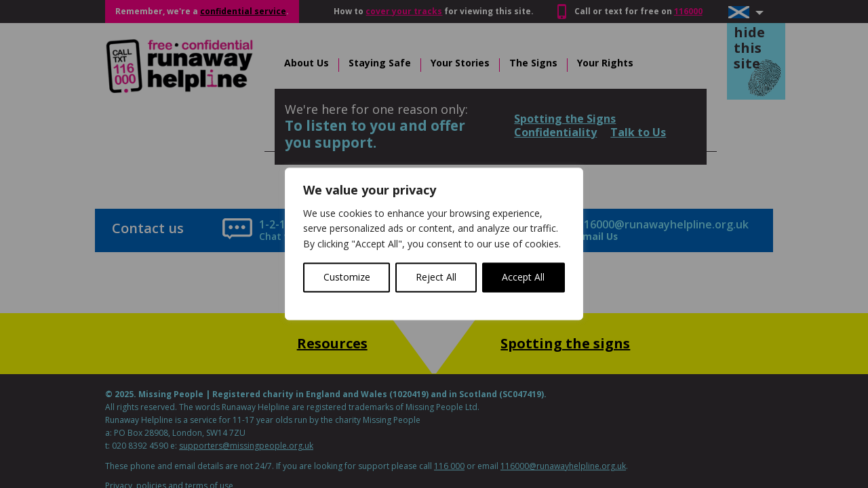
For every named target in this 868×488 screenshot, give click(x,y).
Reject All (436, 278)
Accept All (523, 278)
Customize (347, 278)
